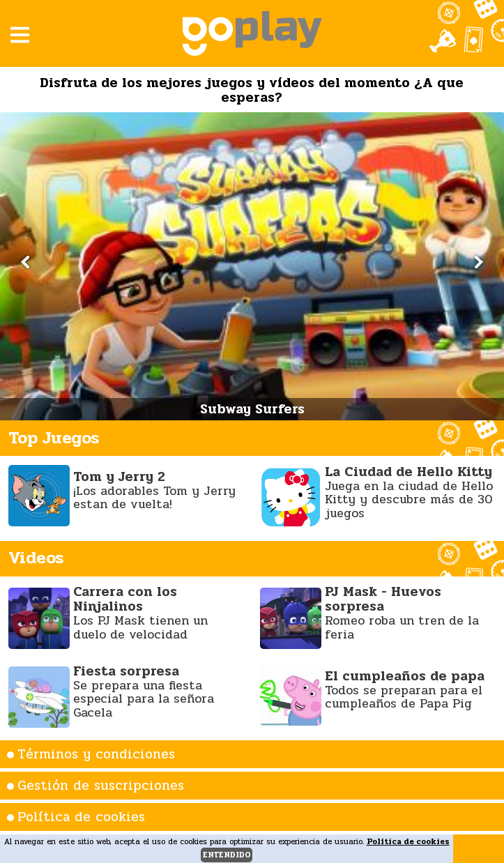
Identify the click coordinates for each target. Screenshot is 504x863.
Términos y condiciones (96, 754)
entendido (227, 855)
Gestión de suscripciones (101, 786)
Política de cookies (81, 817)
